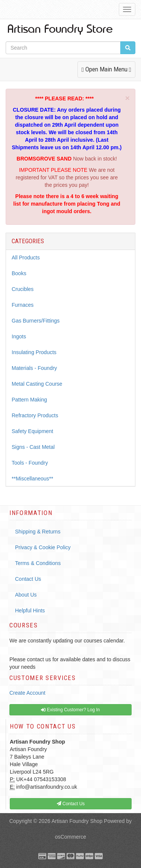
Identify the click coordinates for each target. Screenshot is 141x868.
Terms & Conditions (38, 563)
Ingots (19, 336)
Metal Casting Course (37, 384)
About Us (26, 595)
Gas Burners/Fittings (36, 321)
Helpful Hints (30, 610)
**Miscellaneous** (33, 479)
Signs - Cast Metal (33, 447)
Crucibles (23, 289)
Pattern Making (29, 400)
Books (19, 273)
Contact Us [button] (71, 804)
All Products (26, 258)
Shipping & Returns (38, 532)
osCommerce (70, 837)
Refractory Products (35, 415)
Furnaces (23, 305)
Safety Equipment (33, 431)
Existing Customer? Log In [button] (70, 710)
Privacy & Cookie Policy (43, 547)
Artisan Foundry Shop (77, 821)
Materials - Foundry (34, 368)
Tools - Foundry (30, 463)
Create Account (27, 693)
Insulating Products (34, 352)
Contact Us (28, 579)
